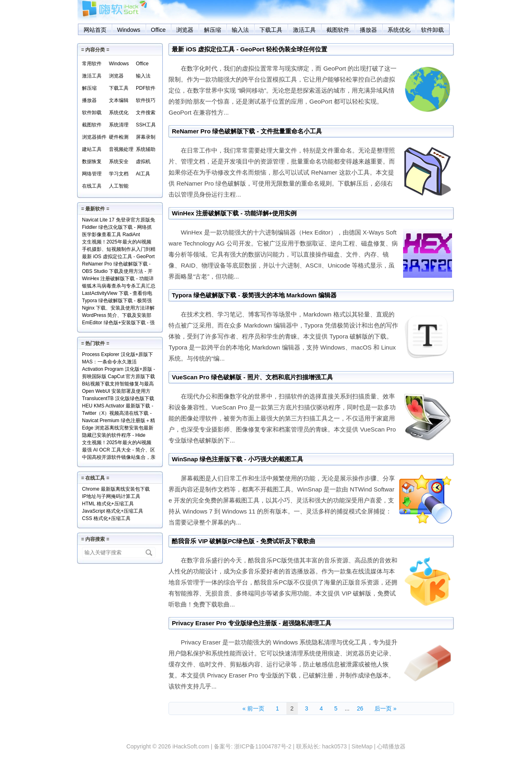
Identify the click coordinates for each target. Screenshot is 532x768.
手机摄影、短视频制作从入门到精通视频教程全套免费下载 (119, 250)
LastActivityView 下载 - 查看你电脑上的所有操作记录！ (117, 294)
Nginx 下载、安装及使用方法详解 (118, 308)
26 (360, 708)
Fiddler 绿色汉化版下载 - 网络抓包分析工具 (117, 228)
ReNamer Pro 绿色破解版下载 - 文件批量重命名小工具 (247, 131)
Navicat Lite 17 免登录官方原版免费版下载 (119, 220)
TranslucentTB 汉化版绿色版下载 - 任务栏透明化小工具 (118, 399)
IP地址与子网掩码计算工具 (111, 496)
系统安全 (119, 162)
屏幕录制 (146, 137)
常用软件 (92, 64)
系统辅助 (146, 149)
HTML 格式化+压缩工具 (108, 504)
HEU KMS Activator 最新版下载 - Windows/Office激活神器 (118, 406)
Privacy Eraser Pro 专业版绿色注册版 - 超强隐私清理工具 (252, 623)
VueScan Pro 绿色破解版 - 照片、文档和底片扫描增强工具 (252, 377)
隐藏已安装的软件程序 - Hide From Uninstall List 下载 (114, 436)
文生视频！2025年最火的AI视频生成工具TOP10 (117, 242)
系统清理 (119, 125)
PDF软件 (146, 88)
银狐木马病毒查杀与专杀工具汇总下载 (119, 287)
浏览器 (185, 30)
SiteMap (362, 746)
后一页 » (386, 708)
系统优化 (399, 30)
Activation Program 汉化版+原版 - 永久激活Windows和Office (119, 370)
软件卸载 (432, 30)
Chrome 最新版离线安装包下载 (116, 489)
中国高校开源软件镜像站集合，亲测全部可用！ (119, 458)
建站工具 (92, 149)
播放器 (368, 30)
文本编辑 (119, 100)
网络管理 (92, 174)
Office (158, 30)
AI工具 (143, 174)
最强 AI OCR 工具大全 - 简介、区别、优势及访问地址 (119, 450)
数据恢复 (92, 162)
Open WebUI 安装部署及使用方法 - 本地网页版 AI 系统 (116, 392)
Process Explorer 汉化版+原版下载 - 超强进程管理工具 (117, 355)
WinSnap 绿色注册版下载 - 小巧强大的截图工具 (237, 459)
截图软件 (338, 30)
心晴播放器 (391, 746)
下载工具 (271, 30)
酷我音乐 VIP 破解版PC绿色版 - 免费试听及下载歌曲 (243, 541)
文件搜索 (146, 113)
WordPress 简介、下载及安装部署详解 (117, 316)
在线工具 (92, 186)
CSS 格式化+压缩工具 (106, 518)
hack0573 (334, 746)
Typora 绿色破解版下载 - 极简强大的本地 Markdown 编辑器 (254, 295)
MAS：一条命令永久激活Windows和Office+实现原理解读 (117, 362)
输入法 (240, 30)
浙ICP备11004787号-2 (263, 746)
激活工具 (304, 30)
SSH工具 (146, 125)
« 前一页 (253, 708)
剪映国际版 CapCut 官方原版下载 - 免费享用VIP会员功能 (119, 377)
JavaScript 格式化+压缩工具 (113, 511)
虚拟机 (143, 162)
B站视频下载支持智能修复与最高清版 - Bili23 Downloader (118, 384)
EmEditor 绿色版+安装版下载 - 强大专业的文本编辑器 (118, 323)
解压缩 (213, 30)
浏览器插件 (94, 137)
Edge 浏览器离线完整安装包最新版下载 (118, 428)
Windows (129, 30)
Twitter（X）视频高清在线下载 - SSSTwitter (117, 414)
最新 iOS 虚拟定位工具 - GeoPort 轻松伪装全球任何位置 (249, 49)
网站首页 (95, 30)
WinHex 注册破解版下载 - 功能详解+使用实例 (234, 213)
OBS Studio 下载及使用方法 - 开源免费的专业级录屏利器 (117, 272)
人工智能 (119, 186)
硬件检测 (119, 137)
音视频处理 (121, 149)
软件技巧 (146, 100)
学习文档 (119, 174)
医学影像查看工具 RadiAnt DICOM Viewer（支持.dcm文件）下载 (118, 235)
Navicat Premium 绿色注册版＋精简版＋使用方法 (119, 421)
